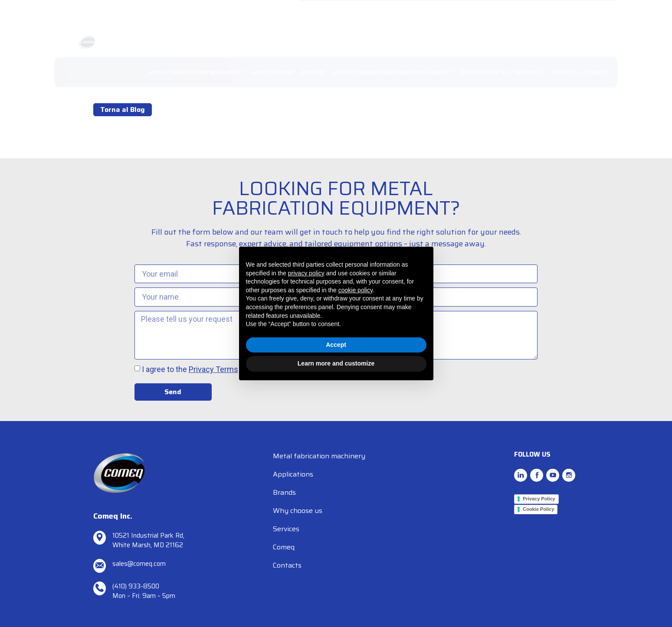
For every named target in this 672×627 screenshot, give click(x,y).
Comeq (284, 547)
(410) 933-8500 (136, 586)
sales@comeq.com (330, 11)
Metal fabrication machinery (319, 456)
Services (286, 529)
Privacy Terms (213, 370)
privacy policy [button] (306, 273)
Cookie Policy (538, 509)
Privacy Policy (539, 499)
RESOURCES (549, 11)
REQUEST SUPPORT (451, 11)
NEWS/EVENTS (505, 11)
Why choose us (298, 511)
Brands (284, 492)
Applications (293, 474)
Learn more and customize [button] (336, 363)
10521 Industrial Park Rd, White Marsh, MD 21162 (148, 540)
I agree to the (190, 370)
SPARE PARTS (593, 11)
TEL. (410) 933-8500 (390, 11)
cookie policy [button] (356, 290)
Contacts (287, 565)
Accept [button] (336, 345)
